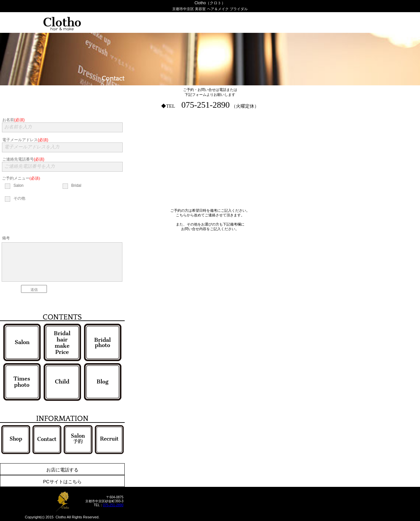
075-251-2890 (113, 505)
